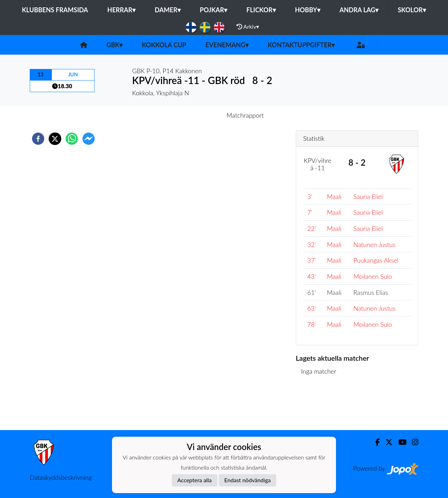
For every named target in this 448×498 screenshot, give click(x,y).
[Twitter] (386, 442)
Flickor (261, 10)
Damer (168, 10)
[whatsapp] (72, 139)
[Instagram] (412, 442)
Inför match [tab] (200, 115)
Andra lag (359, 10)
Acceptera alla (195, 480)
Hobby (308, 10)
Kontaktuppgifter (301, 45)
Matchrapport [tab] (245, 115)
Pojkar (213, 10)
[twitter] (55, 139)
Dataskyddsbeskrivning (61, 477)
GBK (114, 45)
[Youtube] (400, 442)
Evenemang (227, 45)
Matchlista (318, 406)
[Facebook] (375, 442)
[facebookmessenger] (89, 139)
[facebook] (38, 139)
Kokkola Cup (164, 45)
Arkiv (248, 27)
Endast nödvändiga (248, 480)
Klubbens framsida (55, 10)
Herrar (121, 10)
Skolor (412, 10)
